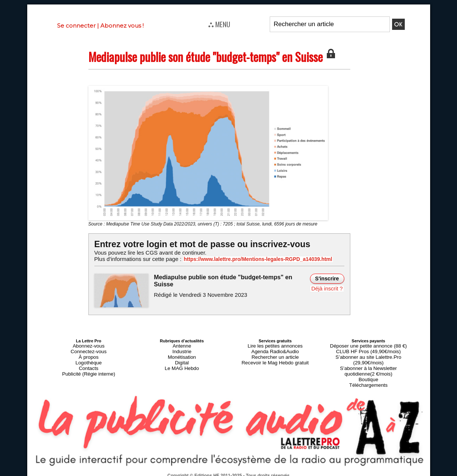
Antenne (182, 345)
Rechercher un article (275, 354)
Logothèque (88, 358)
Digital (182, 358)
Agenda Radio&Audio (275, 349)
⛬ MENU (219, 24)
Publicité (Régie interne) (89, 367)
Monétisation (182, 354)
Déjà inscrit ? (328, 287)
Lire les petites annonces (275, 345)
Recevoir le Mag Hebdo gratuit (275, 358)
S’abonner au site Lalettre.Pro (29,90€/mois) (369, 354)
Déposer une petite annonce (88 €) (368, 345)
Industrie (182, 349)
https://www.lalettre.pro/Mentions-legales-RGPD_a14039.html (249, 259)
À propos (88, 354)
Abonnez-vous (88, 345)
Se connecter (76, 26)
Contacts (89, 363)
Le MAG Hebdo (182, 363)
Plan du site (210, 472)
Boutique (368, 367)
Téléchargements (368, 372)
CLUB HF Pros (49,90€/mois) (368, 349)
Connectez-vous (89, 349)
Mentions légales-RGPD (287, 467)
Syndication (247, 472)
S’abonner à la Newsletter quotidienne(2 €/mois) (369, 361)
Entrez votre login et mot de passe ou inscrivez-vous (197, 244)
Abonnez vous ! (122, 26)
